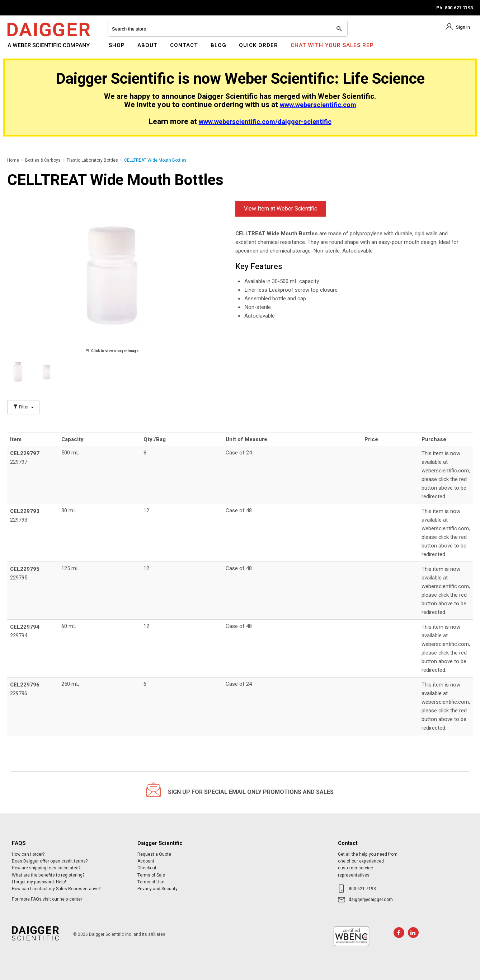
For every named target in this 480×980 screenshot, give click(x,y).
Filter (23, 407)
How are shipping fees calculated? (46, 868)
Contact (184, 45)
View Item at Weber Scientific (281, 209)
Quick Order (258, 45)
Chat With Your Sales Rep (332, 45)
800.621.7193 (362, 889)
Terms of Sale (151, 875)
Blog (218, 45)
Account (146, 861)
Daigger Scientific (27, 50)
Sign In (463, 27)
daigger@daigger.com (371, 900)
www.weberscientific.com (318, 105)
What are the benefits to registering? (48, 875)
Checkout (147, 868)
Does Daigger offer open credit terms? (50, 861)
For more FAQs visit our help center (47, 899)
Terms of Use (151, 882)
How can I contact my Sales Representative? (56, 889)
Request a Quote (154, 854)
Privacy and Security (157, 889)
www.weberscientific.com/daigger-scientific (265, 122)
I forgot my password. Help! (39, 882)
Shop (117, 45)
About (147, 45)
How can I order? (28, 854)
